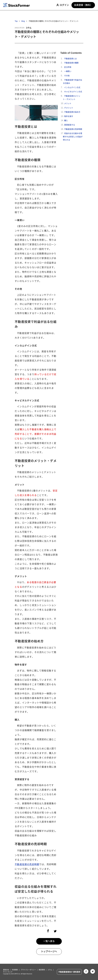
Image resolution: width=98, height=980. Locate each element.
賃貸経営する (70, 125)
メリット (68, 104)
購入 (66, 121)
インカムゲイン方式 (72, 87)
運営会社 (6, 970)
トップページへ (49, 952)
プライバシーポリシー (28, 970)
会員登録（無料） (83, 5)
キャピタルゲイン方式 (73, 92)
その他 (67, 76)
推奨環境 (42, 970)
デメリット (69, 108)
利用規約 (15, 970)
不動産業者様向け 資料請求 (69, 972)
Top (16, 21)
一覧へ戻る (49, 941)
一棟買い (68, 71)
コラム (50, 970)
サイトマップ (8, 972)
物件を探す (69, 116)
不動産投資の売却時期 (27, 864)
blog (23, 21)
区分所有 (68, 67)
